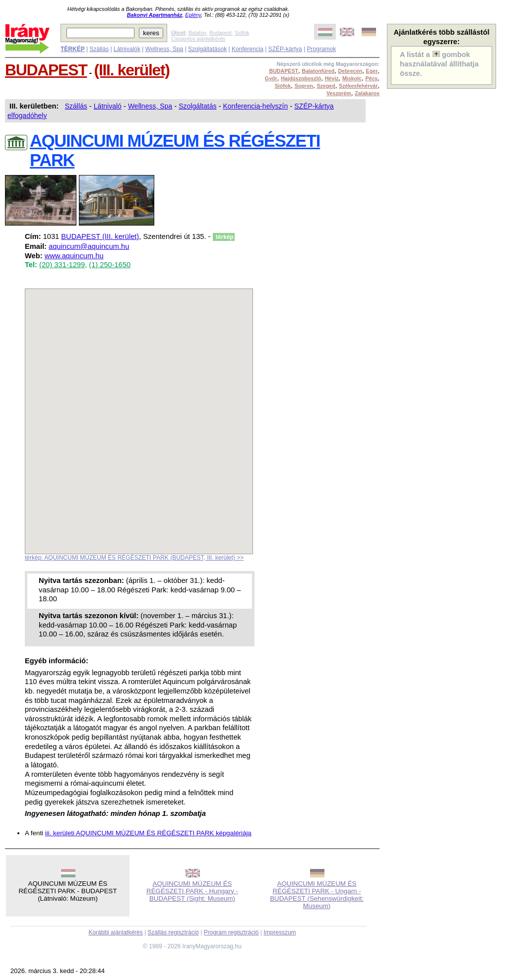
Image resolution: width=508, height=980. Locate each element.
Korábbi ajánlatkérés (115, 932)
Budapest (221, 33)
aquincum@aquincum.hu (89, 246)
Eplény (193, 15)
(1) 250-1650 (110, 265)
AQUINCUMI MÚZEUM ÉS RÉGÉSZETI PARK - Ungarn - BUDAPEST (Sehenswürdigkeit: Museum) (317, 895)
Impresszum (280, 932)
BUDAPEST (46, 70)
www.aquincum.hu (74, 256)
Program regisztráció (231, 932)
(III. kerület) (132, 70)
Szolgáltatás (197, 106)
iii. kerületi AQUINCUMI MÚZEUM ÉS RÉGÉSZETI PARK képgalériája (148, 833)
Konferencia (248, 49)
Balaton (197, 33)
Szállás (99, 49)
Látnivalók (127, 49)
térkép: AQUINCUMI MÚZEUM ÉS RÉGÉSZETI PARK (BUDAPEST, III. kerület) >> (134, 558)
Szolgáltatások (207, 49)
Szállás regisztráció (173, 932)
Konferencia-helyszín (255, 106)
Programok (322, 49)
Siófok (242, 33)
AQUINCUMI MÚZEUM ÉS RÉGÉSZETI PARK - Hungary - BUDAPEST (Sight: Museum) (192, 891)
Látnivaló (108, 106)
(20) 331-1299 (62, 265)
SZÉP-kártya (285, 49)
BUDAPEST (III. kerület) (100, 236)
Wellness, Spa (164, 49)
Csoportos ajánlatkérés (198, 39)
